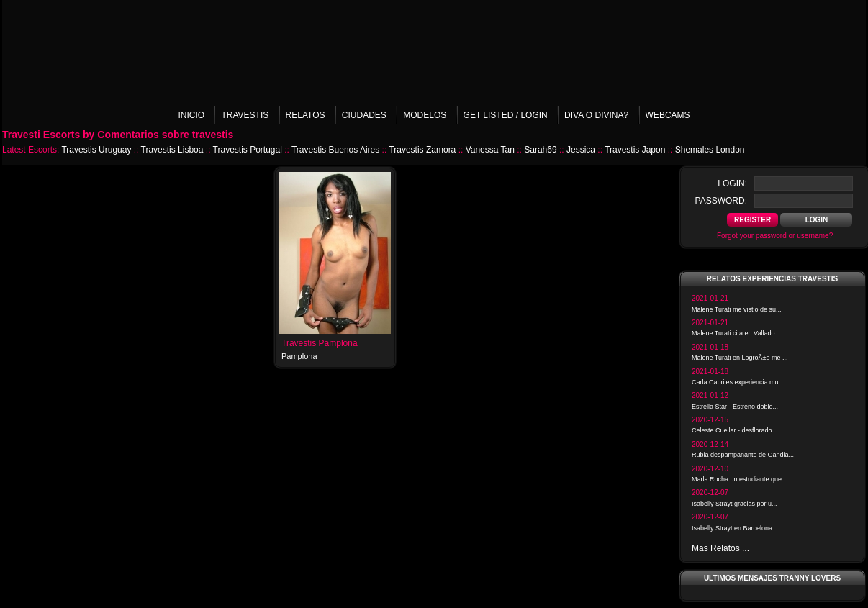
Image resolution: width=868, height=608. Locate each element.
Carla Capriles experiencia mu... (738, 382)
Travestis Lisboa (172, 150)
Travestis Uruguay (96, 150)
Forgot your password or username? (775, 236)
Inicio (191, 115)
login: (732, 183)
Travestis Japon (635, 150)
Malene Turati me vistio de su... (737, 309)
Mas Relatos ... (720, 548)
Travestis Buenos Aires (335, 150)
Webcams (668, 115)
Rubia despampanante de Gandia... (743, 455)
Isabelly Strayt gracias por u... (734, 504)
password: (721, 201)
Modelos (425, 115)
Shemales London (710, 150)
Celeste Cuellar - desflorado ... (736, 430)
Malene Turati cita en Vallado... (736, 333)
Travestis (245, 115)
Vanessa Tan (490, 150)
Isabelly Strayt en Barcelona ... (736, 528)
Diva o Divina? (596, 115)
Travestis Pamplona (320, 343)
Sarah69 (540, 150)
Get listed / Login (506, 115)
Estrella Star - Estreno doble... (735, 407)
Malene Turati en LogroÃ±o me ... (740, 358)
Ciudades (364, 115)
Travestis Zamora (422, 150)
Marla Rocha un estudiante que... (740, 479)
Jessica (581, 150)
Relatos (306, 115)
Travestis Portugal (248, 150)
